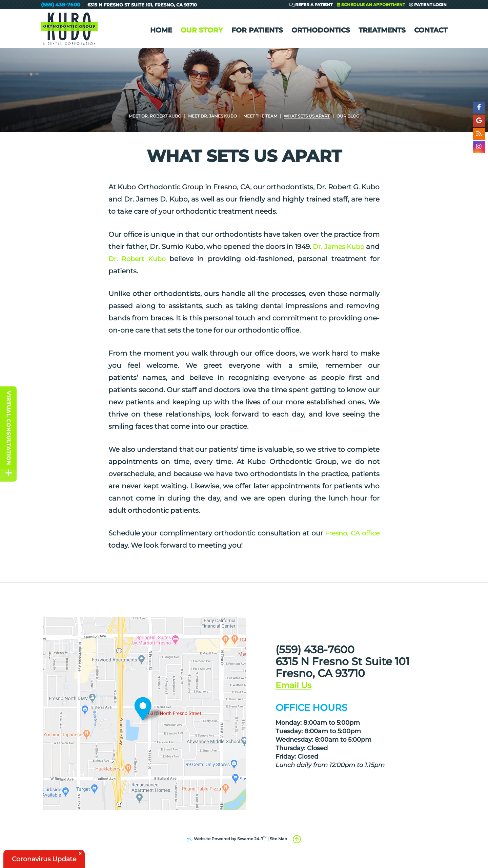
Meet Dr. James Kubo (212, 116)
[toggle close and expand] (9, 475)
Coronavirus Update (46, 859)
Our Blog (351, 116)
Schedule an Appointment (371, 5)
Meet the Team (262, 116)
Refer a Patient (311, 5)
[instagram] (479, 148)
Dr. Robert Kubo (152, 259)
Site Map (278, 839)
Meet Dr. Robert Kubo (153, 116)
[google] (479, 121)
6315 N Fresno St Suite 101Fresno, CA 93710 (142, 5)
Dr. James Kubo (352, 247)
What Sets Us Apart (309, 116)
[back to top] (297, 839)
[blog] (479, 135)
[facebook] (479, 108)
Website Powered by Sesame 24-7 (227, 838)
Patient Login (428, 5)
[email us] (292, 687)
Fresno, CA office (351, 533)
